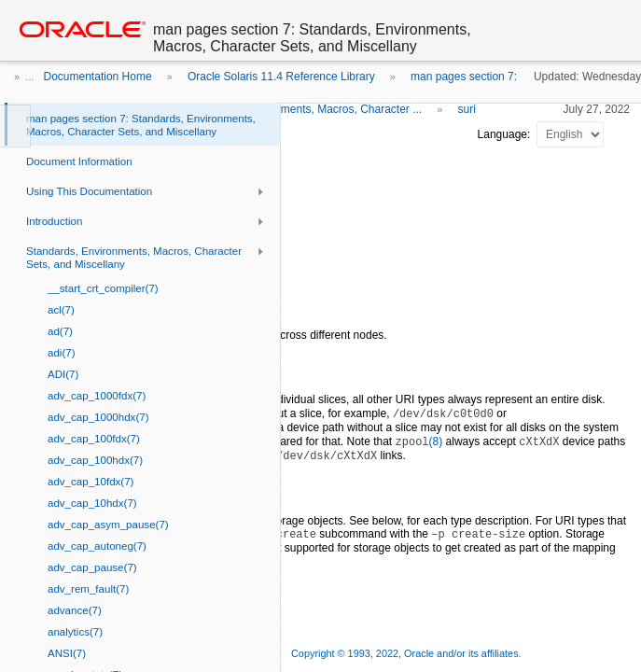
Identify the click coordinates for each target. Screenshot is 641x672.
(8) (419, 441)
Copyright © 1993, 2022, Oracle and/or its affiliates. (408, 653)
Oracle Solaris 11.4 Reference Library (281, 77)
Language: (506, 134)
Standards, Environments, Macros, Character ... (304, 109)
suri (467, 109)
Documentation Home (98, 77)
